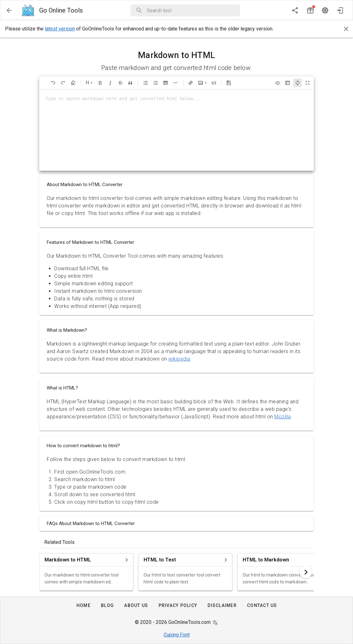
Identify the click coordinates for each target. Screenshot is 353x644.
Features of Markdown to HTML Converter (90, 242)
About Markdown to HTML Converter (85, 185)
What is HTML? (62, 388)
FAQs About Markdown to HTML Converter (91, 523)
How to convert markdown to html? (83, 446)
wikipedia (179, 359)
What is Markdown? (67, 330)
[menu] (9, 10)
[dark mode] (325, 10)
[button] (192, 10)
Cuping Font (177, 635)
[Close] (346, 29)
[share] (295, 10)
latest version (60, 29)
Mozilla (283, 417)
